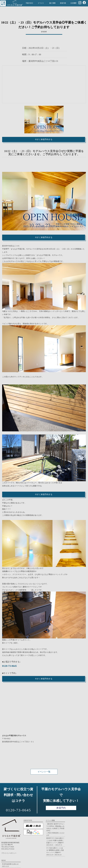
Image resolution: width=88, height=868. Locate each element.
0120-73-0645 (9, 666)
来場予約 (61, 808)
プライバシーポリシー (9, 853)
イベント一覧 (44, 772)
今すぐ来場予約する (44, 139)
